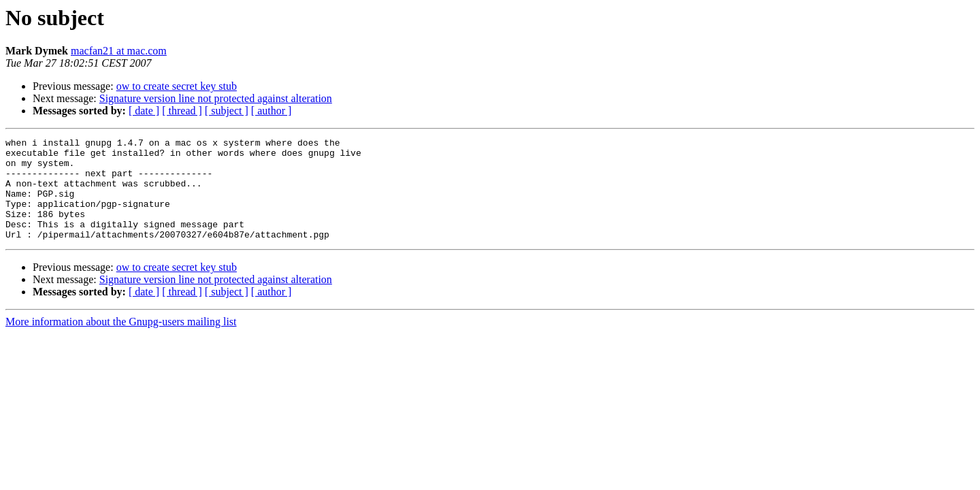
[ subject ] (227, 111)
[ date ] (144, 111)
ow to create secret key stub (177, 86)
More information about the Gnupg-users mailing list (121, 342)
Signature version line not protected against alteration (216, 98)
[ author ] (272, 111)
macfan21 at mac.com (119, 51)
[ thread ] (182, 111)
